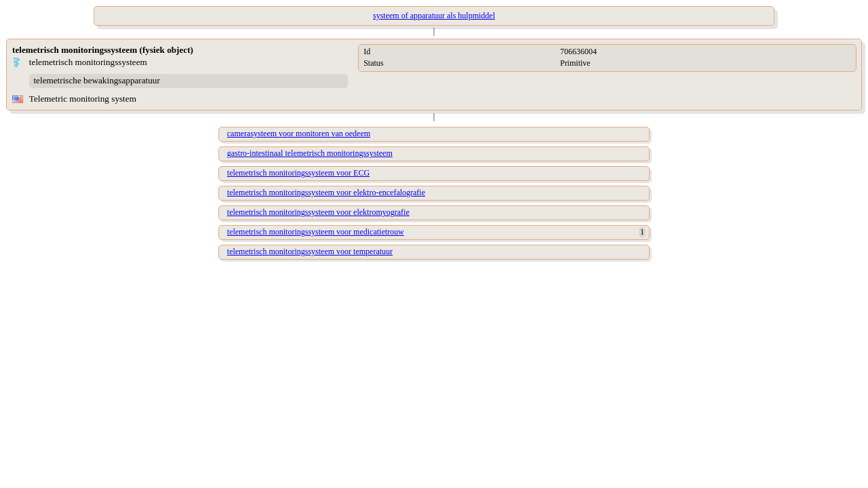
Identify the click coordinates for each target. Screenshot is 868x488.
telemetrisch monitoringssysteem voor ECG (298, 173)
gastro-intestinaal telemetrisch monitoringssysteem (310, 153)
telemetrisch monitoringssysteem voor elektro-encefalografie (326, 192)
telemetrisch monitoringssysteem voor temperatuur (310, 251)
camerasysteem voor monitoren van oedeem (299, 134)
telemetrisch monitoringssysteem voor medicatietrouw (316, 232)
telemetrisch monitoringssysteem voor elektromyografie (318, 212)
